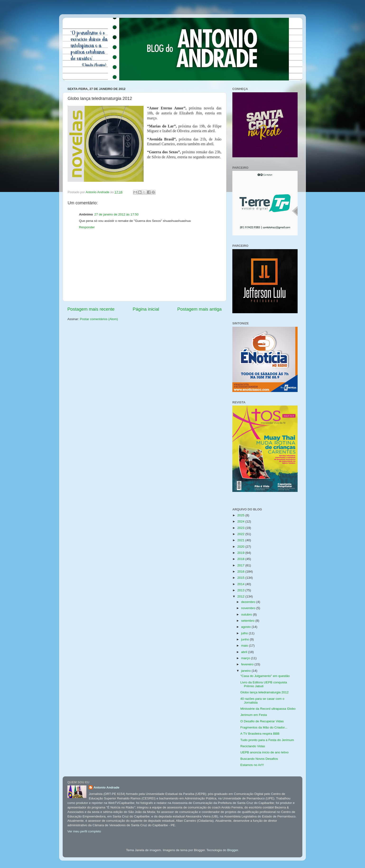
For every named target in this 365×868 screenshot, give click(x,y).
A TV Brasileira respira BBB (260, 734)
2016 (241, 572)
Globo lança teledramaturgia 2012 (264, 692)
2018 (241, 559)
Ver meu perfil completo (84, 831)
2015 (241, 578)
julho (245, 633)
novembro (249, 608)
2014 (241, 584)
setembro (248, 621)
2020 (241, 547)
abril (245, 652)
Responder (87, 227)
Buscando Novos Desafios (259, 759)
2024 (241, 521)
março (246, 658)
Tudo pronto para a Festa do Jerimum (267, 740)
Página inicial (146, 309)
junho (246, 639)
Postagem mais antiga (199, 309)
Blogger (233, 850)
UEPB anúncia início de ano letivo (264, 752)
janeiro (246, 671)
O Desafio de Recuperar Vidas (262, 721)
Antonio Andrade (106, 787)
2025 (241, 515)
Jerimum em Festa (254, 715)
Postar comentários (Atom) (99, 319)
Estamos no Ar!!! (252, 765)
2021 (241, 540)
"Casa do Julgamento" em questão (265, 676)
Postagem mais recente (91, 309)
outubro (247, 614)
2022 (241, 534)
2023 (241, 528)
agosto (246, 627)
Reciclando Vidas (253, 746)
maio (245, 646)
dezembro (249, 602)
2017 (241, 565)
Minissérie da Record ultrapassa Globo (268, 709)
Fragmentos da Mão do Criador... (264, 727)
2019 (241, 553)
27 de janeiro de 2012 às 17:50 (117, 214)
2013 (241, 590)
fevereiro (248, 664)
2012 (241, 596)
